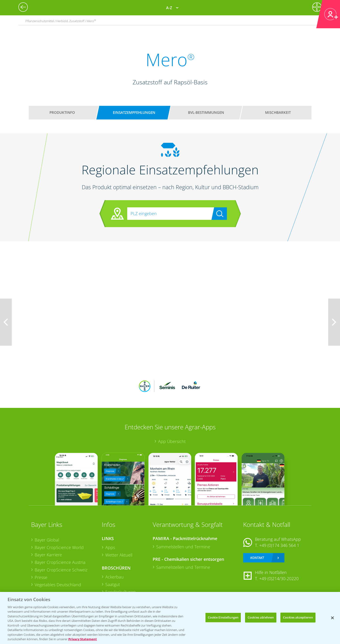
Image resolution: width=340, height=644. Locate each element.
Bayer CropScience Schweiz (61, 570)
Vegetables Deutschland (58, 585)
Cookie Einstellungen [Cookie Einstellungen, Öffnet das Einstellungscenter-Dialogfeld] (223, 617)
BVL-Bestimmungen (206, 112)
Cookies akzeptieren (298, 617)
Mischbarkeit (278, 112)
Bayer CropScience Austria (60, 562)
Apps (110, 547)
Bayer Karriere (48, 555)
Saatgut (113, 584)
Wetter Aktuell (119, 555)
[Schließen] (332, 618)
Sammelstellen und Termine (183, 547)
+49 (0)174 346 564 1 (279, 545)
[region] (170, 618)
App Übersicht (172, 441)
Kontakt (257, 558)
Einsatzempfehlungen (134, 112)
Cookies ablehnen (261, 617)
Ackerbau (115, 577)
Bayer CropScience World (59, 547)
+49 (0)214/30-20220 (279, 578)
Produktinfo (62, 112)
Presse (41, 577)
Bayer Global (47, 540)
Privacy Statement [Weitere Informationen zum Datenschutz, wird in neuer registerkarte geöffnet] (83, 639)
